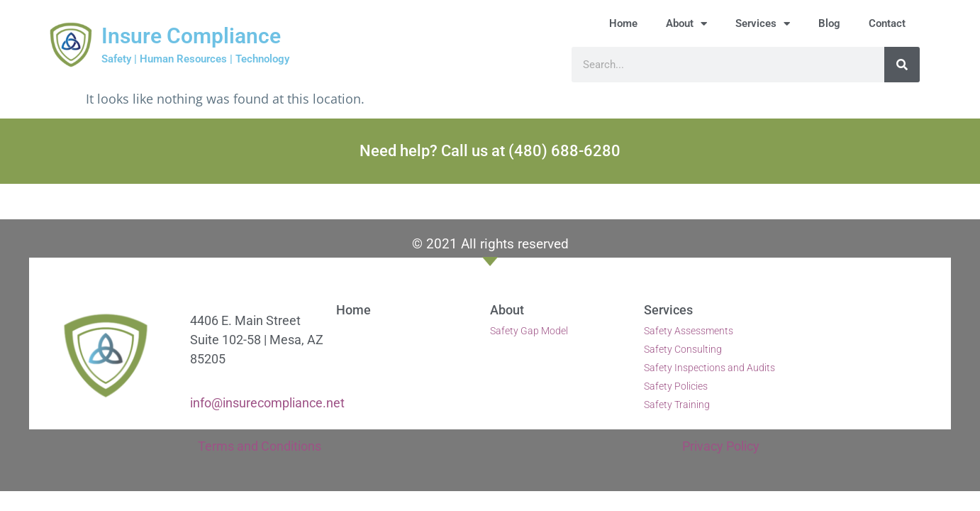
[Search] (902, 65)
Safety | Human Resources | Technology (195, 59)
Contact (887, 23)
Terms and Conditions (260, 446)
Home (623, 23)
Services (763, 24)
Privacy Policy (721, 446)
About (686, 24)
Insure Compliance (191, 36)
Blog (829, 23)
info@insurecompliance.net (267, 403)
